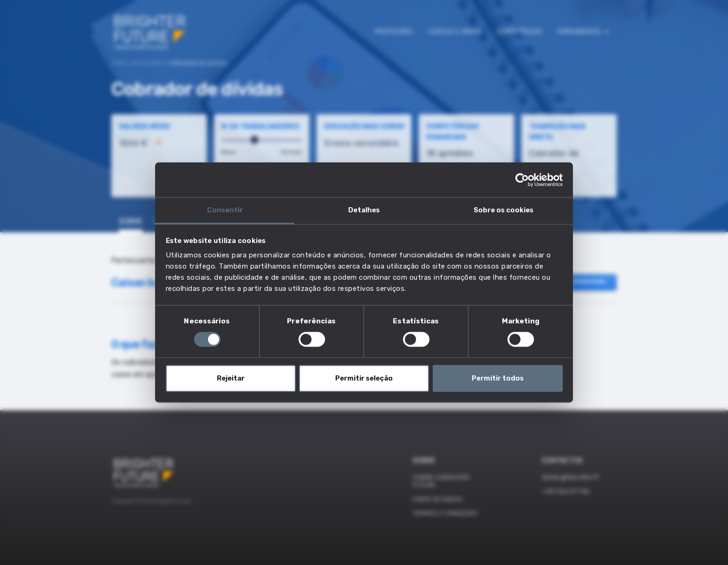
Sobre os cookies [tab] (504, 210)
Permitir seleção (364, 378)
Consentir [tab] (225, 210)
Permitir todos (498, 378)
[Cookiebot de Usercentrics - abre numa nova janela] (522, 180)
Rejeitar (231, 378)
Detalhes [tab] (364, 210)
